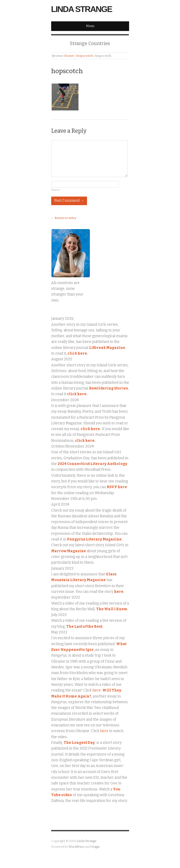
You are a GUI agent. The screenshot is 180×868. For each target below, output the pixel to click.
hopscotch (67, 71)
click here (90, 429)
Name (56, 190)
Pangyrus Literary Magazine (94, 539)
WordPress (77, 847)
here (119, 592)
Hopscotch (84, 56)
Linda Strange (82, 9)
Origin (95, 847)
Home (69, 56)
